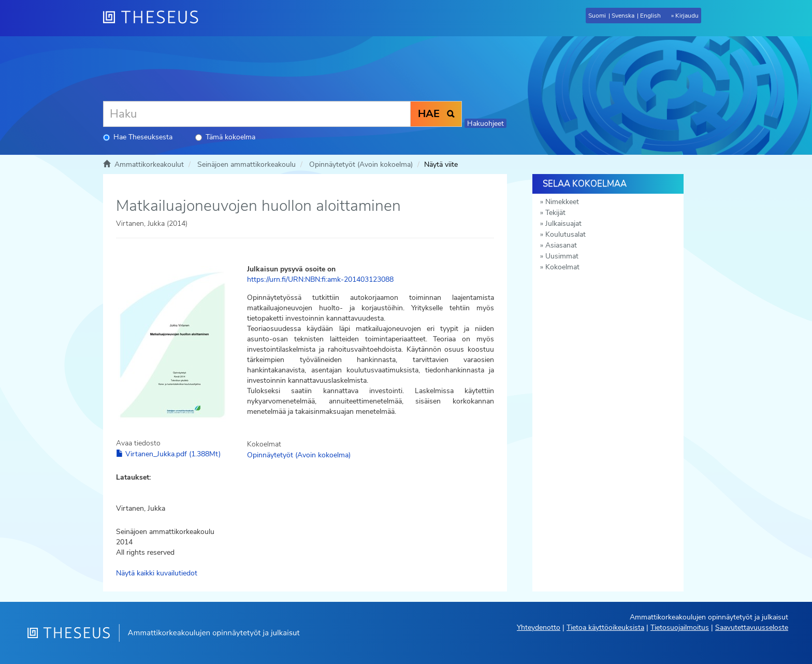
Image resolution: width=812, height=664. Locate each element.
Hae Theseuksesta (138, 137)
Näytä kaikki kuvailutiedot (157, 573)
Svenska (623, 16)
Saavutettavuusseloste (752, 627)
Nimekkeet (562, 202)
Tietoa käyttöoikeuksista (605, 627)
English (650, 16)
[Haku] (257, 114)
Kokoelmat (562, 267)
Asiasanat (561, 245)
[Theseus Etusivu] (155, 18)
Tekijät (555, 213)
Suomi (597, 16)
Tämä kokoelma (225, 137)
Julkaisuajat (563, 223)
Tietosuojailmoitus (680, 627)
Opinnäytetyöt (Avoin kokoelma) (361, 164)
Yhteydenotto (539, 627)
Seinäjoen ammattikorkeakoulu (247, 164)
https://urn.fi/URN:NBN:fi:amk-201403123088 (320, 279)
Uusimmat (562, 256)
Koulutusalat (565, 234)
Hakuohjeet (485, 124)
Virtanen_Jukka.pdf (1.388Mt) (168, 454)
